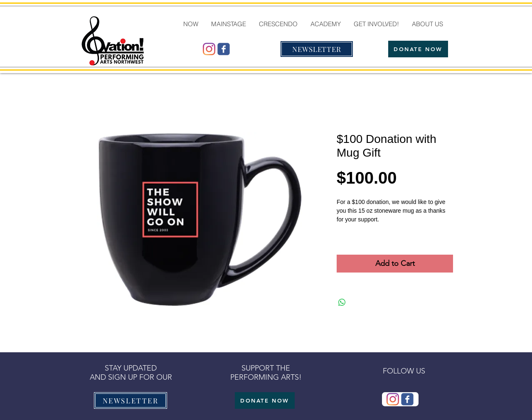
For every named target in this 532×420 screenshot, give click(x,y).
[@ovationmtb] (209, 49)
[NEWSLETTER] (317, 49)
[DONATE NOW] (418, 49)
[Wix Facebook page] (224, 49)
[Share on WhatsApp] (342, 302)
